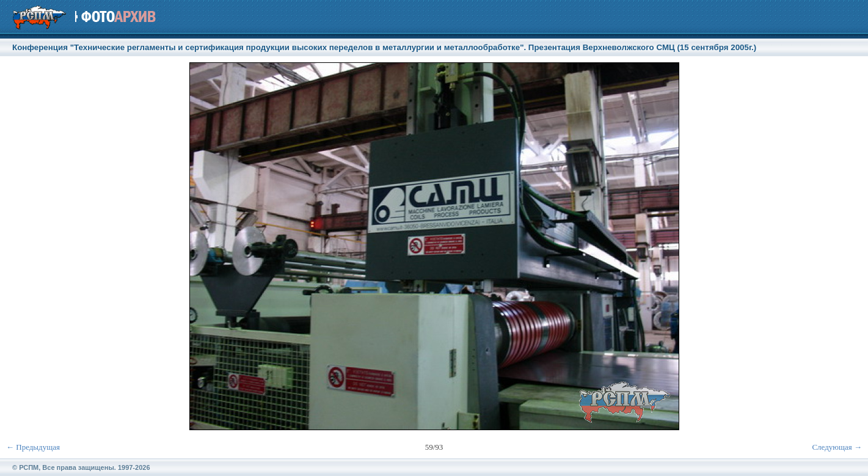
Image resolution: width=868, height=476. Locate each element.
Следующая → (837, 447)
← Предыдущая (33, 447)
